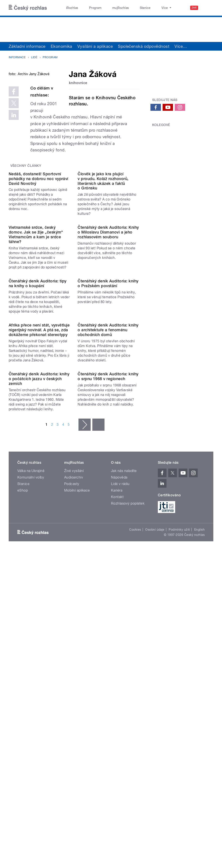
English (199, 737)
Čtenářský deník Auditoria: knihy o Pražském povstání (108, 421)
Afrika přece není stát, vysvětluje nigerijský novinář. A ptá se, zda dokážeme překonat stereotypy (39, 502)
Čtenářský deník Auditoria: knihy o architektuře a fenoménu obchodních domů (108, 502)
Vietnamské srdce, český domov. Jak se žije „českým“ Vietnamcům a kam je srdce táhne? (36, 337)
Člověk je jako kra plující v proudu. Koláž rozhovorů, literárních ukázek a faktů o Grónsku (103, 248)
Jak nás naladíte (124, 678)
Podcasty (72, 691)
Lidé (34, 57)
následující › (85, 632)
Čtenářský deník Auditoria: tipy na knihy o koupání (38, 421)
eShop (23, 698)
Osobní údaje (155, 737)
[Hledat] (207, 8)
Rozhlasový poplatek (128, 711)
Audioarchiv (74, 685)
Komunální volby (31, 685)
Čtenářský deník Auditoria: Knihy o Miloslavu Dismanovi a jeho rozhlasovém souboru (108, 335)
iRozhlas (70, 8)
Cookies (135, 737)
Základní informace (27, 46)
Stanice (130, 8)
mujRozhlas (110, 8)
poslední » (98, 632)
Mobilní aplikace (77, 698)
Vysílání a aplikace (95, 46)
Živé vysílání (74, 678)
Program (89, 8)
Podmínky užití (179, 737)
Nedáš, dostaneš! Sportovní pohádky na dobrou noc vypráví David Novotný (38, 246)
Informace (17, 57)
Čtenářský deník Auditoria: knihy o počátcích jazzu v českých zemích (39, 586)
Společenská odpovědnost (144, 46)
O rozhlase (149, 8)
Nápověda (119, 685)
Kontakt (117, 704)
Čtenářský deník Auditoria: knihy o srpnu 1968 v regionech (108, 584)
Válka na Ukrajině (31, 678)
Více (181, 46)
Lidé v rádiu (120, 691)
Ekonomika (61, 46)
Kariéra (117, 698)
